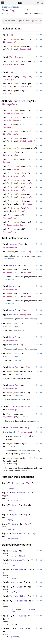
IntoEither (20, 596)
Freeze (16, 483)
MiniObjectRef (12, 134)
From (12, 406)
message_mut (18, 46)
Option (9, 64)
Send (15, 505)
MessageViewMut (15, 225)
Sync (15, 515)
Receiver (22, 601)
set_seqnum (17, 166)
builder (15, 84)
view (14, 215)
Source (5, 13)
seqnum (15, 159)
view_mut (16, 222)
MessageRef (32, 21)
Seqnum (7, 162)
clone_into (12, 458)
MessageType (10, 232)
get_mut (15, 61)
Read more (9, 259)
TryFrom (22, 616)
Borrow (13, 244)
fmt (8, 270)
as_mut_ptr (17, 117)
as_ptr (15, 110)
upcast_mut (17, 138)
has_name (16, 208)
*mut (6, 120)
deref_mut (12, 372)
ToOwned (14, 428)
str (13, 211)
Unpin (15, 524)
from (9, 414)
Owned (12, 432)
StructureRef (19, 176)
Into (20, 587)
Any (15, 551)
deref (10, 323)
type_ (14, 229)
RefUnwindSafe (20, 492)
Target (12, 315)
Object (16, 155)
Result (28, 272)
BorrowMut (19, 570)
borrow (10, 252)
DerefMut (15, 367)
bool (23, 211)
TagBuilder (23, 86)
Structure (28, 204)
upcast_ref (17, 131)
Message (19, 57)
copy (14, 124)
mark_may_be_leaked (14, 148)
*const (7, 113)
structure (17, 173)
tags (14, 91)
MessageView (10, 218)
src (13, 152)
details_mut (18, 194)
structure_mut (19, 180)
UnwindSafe (19, 533)
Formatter (8, 272)
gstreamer (6, 7)
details (15, 187)
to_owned (11, 444)
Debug (13, 265)
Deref (22, 101)
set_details (18, 201)
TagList (27, 77)
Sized (22, 556)
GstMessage (17, 113)
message (15, 7)
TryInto (22, 628)
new (13, 77)
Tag (20, 3)
